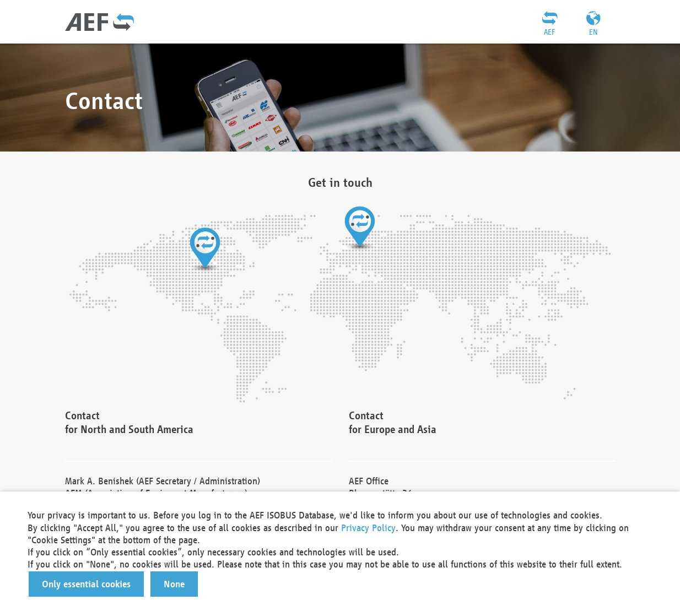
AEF (549, 32)
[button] (86, 584)
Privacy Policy (368, 528)
